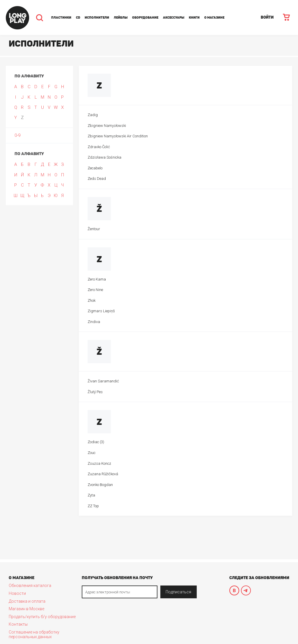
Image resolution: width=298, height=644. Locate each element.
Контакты (18, 624)
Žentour (94, 229)
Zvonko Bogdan (100, 485)
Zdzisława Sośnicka (104, 157)
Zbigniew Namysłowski (107, 126)
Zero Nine (95, 290)
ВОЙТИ (267, 17)
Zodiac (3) (96, 442)
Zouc (92, 453)
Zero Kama (97, 279)
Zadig (93, 115)
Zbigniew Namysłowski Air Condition (118, 136)
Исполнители (97, 18)
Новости (17, 593)
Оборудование (145, 18)
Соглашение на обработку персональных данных (34, 634)
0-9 (17, 135)
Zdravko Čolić (99, 147)
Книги (194, 18)
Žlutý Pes (95, 392)
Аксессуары (174, 18)
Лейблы (121, 18)
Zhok (92, 300)
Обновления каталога (30, 586)
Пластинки (61, 18)
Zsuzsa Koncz (99, 463)
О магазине (214, 18)
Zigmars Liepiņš (101, 311)
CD (78, 18)
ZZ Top (93, 506)
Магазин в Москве (26, 609)
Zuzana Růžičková (103, 474)
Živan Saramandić (103, 381)
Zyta (91, 495)
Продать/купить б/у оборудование (42, 617)
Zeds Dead (97, 179)
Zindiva (94, 322)
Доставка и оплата (27, 601)
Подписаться (178, 592)
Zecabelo (95, 168)
